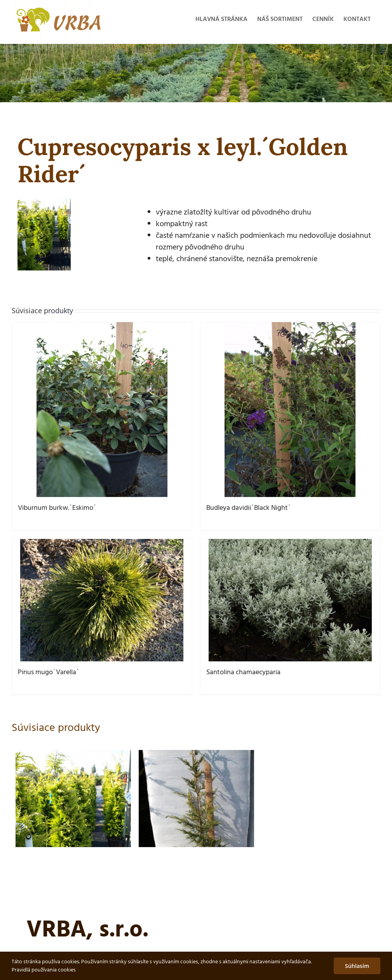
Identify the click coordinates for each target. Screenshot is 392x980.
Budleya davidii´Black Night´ (249, 508)
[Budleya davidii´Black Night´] (290, 410)
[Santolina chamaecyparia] (290, 600)
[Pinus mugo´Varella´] (102, 600)
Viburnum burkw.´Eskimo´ (57, 508)
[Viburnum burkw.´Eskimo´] (102, 410)
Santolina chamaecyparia (243, 672)
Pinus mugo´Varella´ (49, 672)
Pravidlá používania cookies (44, 970)
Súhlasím (357, 966)
